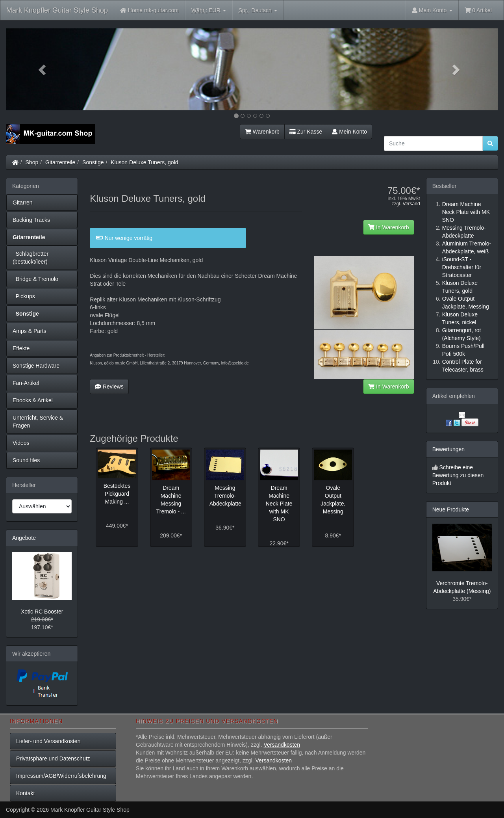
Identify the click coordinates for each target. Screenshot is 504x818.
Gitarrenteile (60, 162)
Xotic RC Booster (42, 612)
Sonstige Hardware (36, 366)
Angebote (24, 538)
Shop (32, 162)
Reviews (109, 387)
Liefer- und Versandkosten (48, 741)
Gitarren (23, 203)
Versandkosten (282, 745)
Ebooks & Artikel (33, 400)
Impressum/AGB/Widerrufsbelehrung (61, 776)
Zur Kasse (306, 132)
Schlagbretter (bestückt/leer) (31, 258)
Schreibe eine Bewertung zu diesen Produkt (458, 475)
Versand (411, 204)
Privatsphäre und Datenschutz (53, 759)
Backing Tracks (31, 220)
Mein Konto (349, 132)
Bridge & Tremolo (35, 279)
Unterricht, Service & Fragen (38, 422)
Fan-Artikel (26, 383)
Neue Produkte (451, 509)
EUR (209, 10)
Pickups (24, 296)
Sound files (26, 460)
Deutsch (258, 10)
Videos (21, 443)
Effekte (21, 348)
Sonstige (93, 162)
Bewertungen (449, 449)
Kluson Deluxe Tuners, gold (144, 162)
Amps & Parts (30, 331)
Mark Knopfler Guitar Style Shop (57, 10)
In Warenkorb (388, 227)
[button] (43, 69)
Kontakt (25, 793)
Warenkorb (262, 132)
